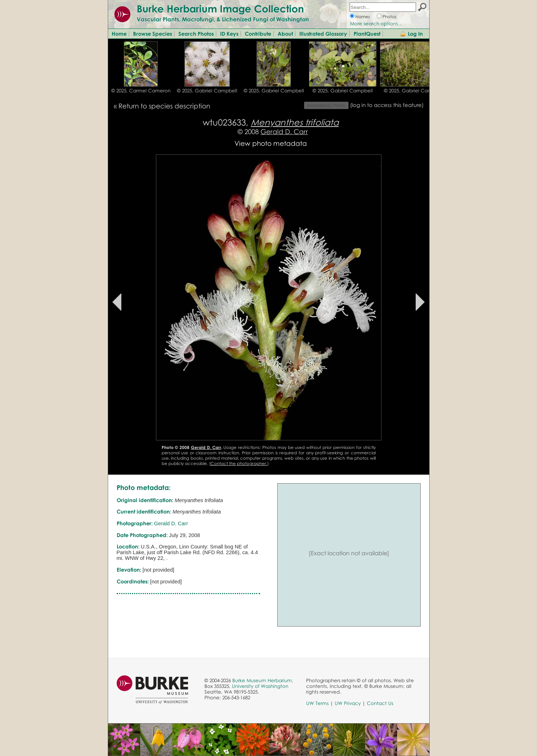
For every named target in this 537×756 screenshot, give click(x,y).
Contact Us (380, 703)
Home (119, 34)
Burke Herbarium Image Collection (220, 9)
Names (363, 17)
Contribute (258, 34)
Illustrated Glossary (323, 34)
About (285, 34)
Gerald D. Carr (284, 131)
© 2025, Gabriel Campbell (207, 91)
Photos (389, 17)
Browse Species (153, 34)
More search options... (376, 24)
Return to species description (164, 106)
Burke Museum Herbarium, (263, 680)
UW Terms (317, 703)
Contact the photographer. (239, 463)
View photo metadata (271, 143)
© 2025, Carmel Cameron (141, 91)
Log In (415, 34)
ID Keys (229, 34)
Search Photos (196, 34)
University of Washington (260, 686)
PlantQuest (367, 34)
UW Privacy (348, 703)
